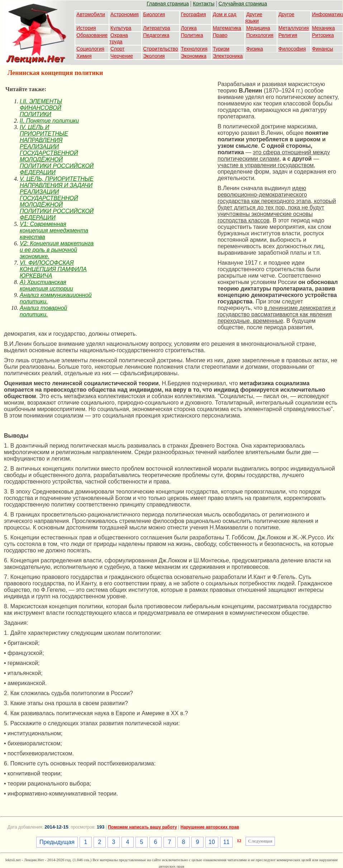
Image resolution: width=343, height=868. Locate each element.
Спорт (117, 49)
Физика (255, 49)
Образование (92, 35)
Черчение (122, 56)
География (194, 14)
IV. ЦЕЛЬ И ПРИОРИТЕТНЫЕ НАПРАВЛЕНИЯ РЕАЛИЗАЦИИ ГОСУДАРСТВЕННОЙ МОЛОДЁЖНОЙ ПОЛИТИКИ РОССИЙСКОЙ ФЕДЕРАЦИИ (57, 150)
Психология (260, 35)
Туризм (221, 49)
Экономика (194, 56)
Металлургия (294, 28)
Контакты (204, 4)
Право (220, 35)
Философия (292, 49)
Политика (192, 35)
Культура (121, 28)
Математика (227, 28)
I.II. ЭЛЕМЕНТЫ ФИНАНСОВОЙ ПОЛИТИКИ (41, 108)
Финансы (323, 49)
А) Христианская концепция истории (46, 285)
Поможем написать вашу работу (142, 827)
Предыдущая (57, 842)
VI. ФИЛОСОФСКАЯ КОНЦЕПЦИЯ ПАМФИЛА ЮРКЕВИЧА (53, 269)
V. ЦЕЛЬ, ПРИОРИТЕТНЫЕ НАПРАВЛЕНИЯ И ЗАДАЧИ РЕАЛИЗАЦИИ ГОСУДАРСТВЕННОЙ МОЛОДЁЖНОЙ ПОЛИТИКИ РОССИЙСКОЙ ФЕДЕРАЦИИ (57, 198)
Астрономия (125, 14)
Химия (84, 56)
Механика (324, 28)
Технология (194, 49)
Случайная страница (243, 4)
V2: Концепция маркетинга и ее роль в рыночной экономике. (57, 250)
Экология (154, 56)
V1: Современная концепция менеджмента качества (54, 230)
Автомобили (91, 14)
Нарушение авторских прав (210, 827)
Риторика (323, 35)
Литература (156, 28)
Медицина (258, 28)
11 (227, 842)
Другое (286, 14)
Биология (154, 14)
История (86, 28)
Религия (288, 35)
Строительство (160, 49)
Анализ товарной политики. (43, 311)
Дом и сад (225, 14)
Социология (90, 49)
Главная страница (168, 4)
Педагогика (156, 35)
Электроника (228, 56)
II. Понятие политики (49, 121)
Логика (189, 28)
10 (212, 842)
